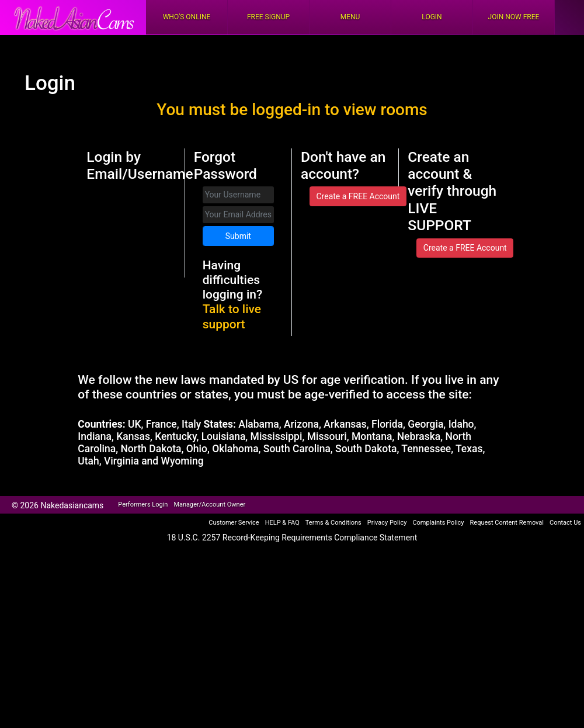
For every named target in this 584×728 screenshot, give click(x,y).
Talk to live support (232, 316)
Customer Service (234, 523)
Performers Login (143, 505)
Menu (350, 17)
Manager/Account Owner (209, 505)
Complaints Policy (438, 523)
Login (432, 17)
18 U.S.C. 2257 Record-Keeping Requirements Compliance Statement (292, 538)
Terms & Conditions (333, 523)
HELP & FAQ (282, 523)
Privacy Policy (387, 523)
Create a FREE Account (358, 196)
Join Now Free (514, 17)
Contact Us (565, 523)
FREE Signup (268, 17)
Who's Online (187, 17)
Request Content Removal (507, 523)
